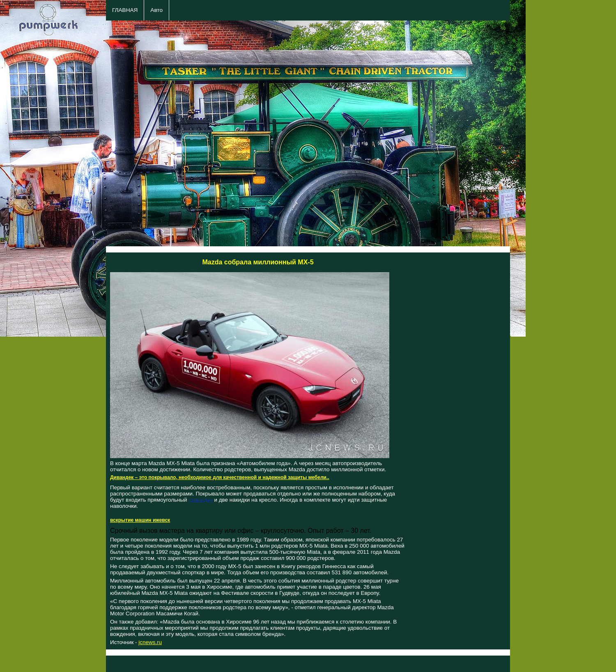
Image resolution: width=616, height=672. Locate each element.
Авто (156, 10)
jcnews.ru (150, 642)
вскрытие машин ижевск (140, 520)
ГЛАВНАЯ (125, 10)
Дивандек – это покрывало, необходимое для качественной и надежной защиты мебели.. (220, 477)
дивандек (200, 500)
